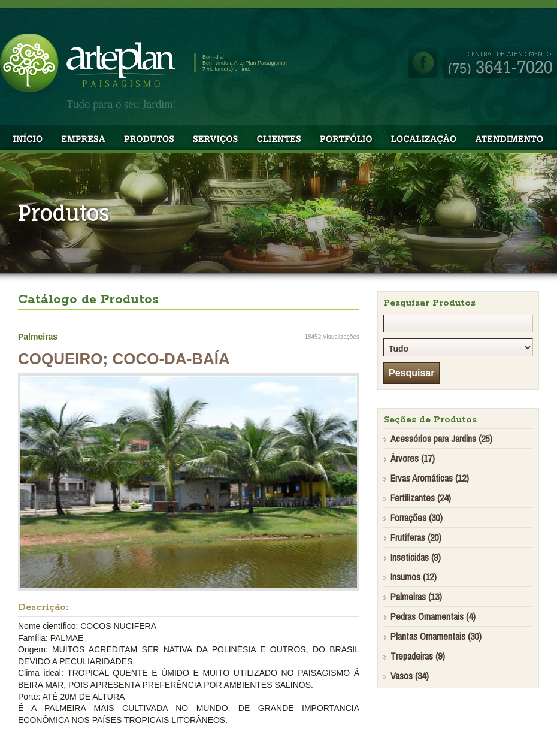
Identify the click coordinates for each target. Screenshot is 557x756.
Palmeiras (38, 337)
